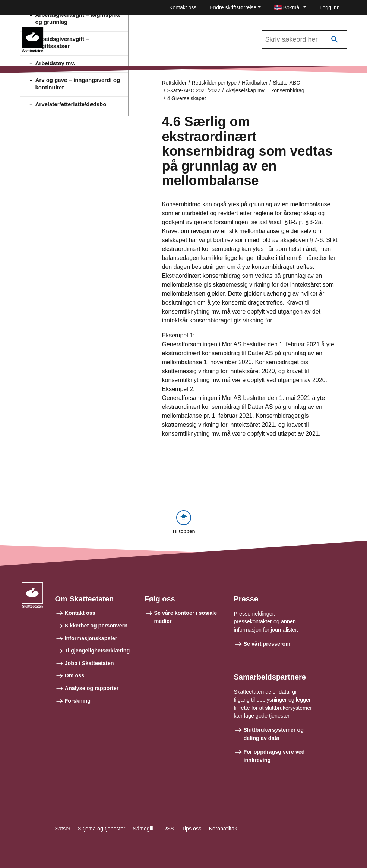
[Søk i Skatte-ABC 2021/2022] (304, 39)
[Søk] (335, 40)
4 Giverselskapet (186, 98)
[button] (290, 8)
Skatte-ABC (286, 83)
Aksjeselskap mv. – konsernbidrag (265, 90)
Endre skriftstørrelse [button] (233, 7)
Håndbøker (255, 83)
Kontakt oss (183, 7)
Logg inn (330, 7)
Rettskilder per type (214, 83)
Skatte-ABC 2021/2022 (83, 30)
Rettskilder (174, 83)
